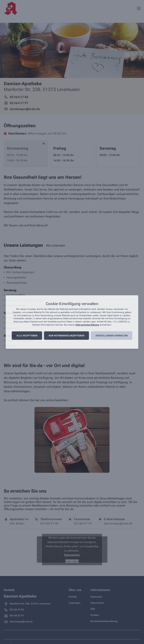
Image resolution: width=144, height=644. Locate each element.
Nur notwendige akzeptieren (67, 336)
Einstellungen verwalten (112, 336)
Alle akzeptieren (27, 336)
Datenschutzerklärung (87, 325)
